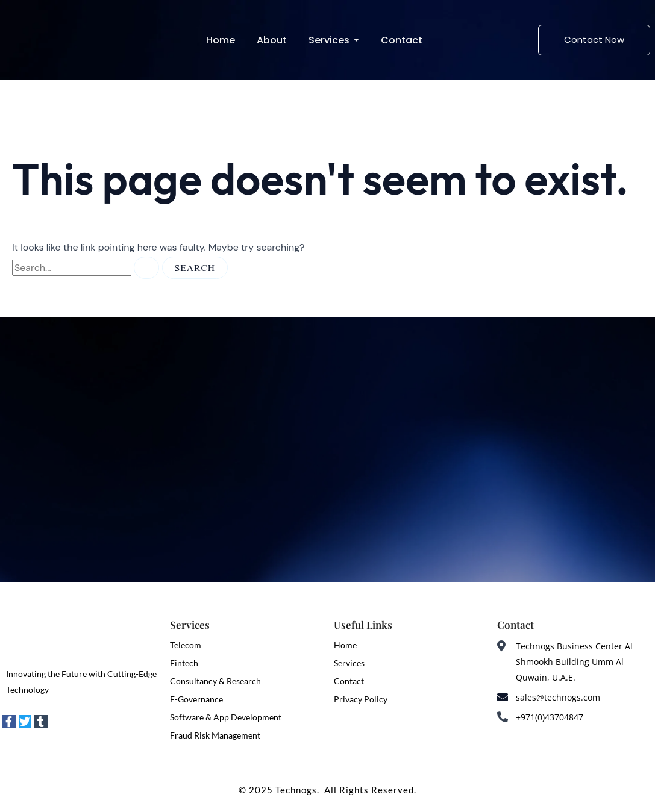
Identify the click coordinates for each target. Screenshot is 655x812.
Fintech (184, 663)
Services (349, 663)
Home (345, 645)
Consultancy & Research (215, 681)
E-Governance (196, 699)
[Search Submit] (146, 268)
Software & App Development (226, 717)
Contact (349, 681)
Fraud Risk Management (215, 735)
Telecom (186, 645)
